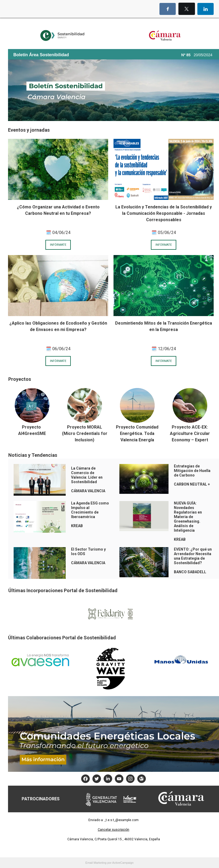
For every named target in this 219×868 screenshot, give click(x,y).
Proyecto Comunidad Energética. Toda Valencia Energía (137, 433)
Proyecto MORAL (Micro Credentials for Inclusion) (85, 433)
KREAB (180, 539)
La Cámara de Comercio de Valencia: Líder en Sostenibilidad (87, 475)
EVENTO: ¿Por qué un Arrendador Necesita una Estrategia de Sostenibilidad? (193, 556)
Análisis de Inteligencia (184, 528)
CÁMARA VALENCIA (88, 491)
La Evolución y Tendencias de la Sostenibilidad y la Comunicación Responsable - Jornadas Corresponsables (164, 213)
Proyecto (32, 427)
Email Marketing (96, 863)
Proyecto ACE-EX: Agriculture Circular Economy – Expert (190, 433)
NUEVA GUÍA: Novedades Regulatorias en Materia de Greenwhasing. (188, 512)
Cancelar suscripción (114, 830)
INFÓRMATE (58, 245)
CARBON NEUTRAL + (192, 484)
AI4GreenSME (32, 433)
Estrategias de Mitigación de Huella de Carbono (192, 471)
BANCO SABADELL (190, 572)
